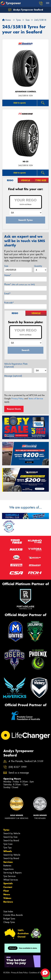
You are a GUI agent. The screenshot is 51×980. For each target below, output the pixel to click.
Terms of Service (36, 399)
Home (6, 20)
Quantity (38, 266)
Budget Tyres (9, 919)
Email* (7, 294)
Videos (7, 898)
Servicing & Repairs (13, 873)
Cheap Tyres (9, 922)
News (7, 894)
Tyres (6, 830)
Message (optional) (13, 376)
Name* (8, 275)
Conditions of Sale (36, 973)
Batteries (7, 866)
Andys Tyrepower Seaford (26, 10)
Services (8, 862)
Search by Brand (11, 840)
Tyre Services (9, 876)
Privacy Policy (17, 399)
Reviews (8, 902)
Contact (8, 887)
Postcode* (9, 303)
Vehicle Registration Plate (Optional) (16, 365)
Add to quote (20, 103)
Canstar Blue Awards (13, 915)
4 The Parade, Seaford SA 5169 (26, 761)
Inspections (8, 869)
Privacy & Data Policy (19, 973)
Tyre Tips (7, 848)
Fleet (6, 891)
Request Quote (14, 409)
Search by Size (10, 837)
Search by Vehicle (12, 833)
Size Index (8, 912)
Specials (8, 883)
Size (6, 266)
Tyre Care (8, 844)
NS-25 (26, 162)
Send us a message (19, 773)
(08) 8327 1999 (18, 767)
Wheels (8, 851)
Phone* (20, 284)
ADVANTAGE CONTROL (26, 92)
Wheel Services (11, 880)
